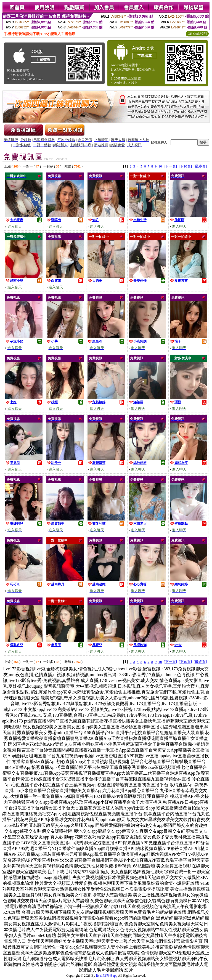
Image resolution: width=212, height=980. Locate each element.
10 (160, 166)
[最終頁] (200, 166)
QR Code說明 (197, 34)
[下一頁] (170, 166)
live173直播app (107, 976)
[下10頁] (185, 166)
